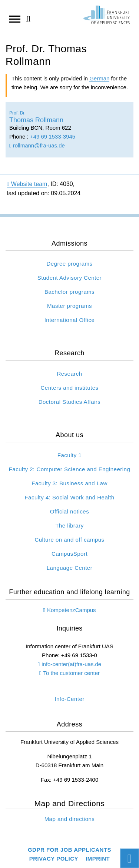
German (99, 78)
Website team (27, 184)
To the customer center (71, 673)
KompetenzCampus (72, 610)
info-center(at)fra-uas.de (71, 664)
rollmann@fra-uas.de (37, 145)
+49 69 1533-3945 (53, 137)
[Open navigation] (15, 19)
